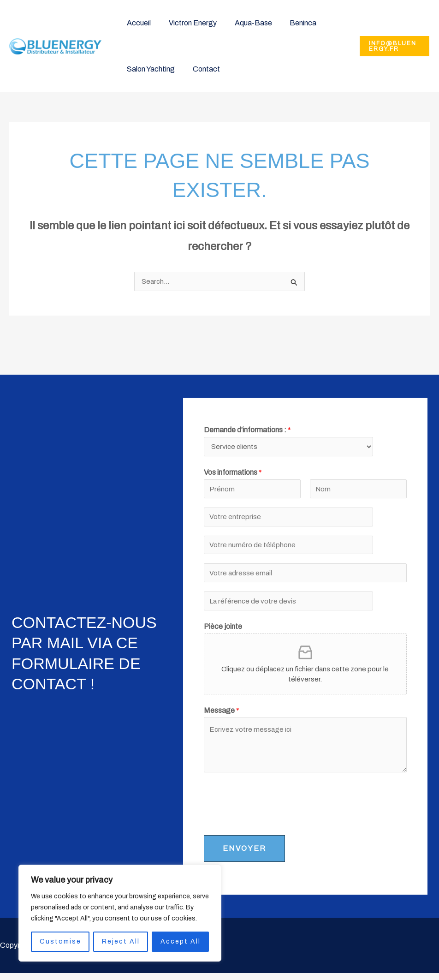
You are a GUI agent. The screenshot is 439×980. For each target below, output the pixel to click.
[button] (393, 46)
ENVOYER (244, 855)
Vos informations (233, 474)
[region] (120, 913)
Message (222, 717)
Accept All (181, 941)
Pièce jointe (223, 633)
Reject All (121, 941)
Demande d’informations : (247, 430)
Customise (60, 941)
